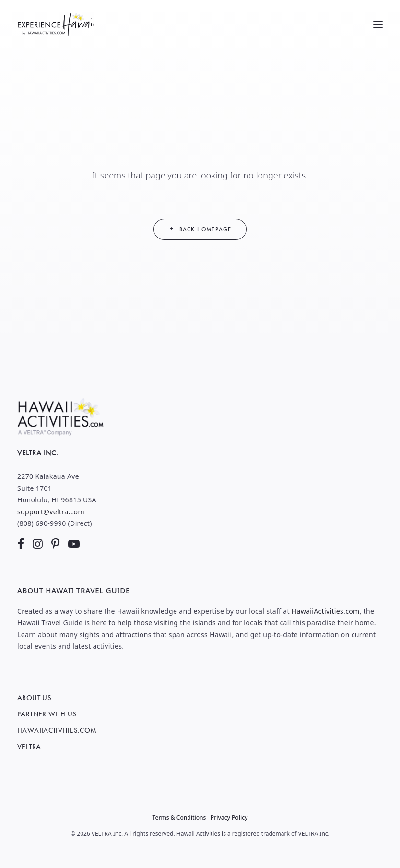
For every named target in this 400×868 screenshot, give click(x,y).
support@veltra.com (51, 512)
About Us (34, 698)
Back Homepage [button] (200, 229)
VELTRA (29, 747)
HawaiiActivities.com (326, 611)
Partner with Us (47, 714)
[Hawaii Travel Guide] (56, 24)
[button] (378, 24)
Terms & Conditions (179, 817)
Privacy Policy (229, 817)
